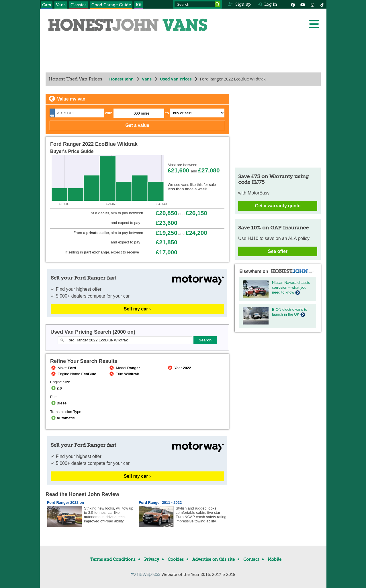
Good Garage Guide (111, 5)
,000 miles (141, 113)
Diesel (59, 403)
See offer (277, 251)
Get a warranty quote (278, 206)
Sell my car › (137, 309)
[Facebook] (293, 4)
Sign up (239, 4)
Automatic (62, 418)
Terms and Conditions (113, 559)
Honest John (121, 79)
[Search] (218, 4)
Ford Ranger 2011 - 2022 (160, 503)
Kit (139, 5)
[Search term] (197, 4)
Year (179, 368)
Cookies (176, 559)
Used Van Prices (176, 79)
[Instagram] (312, 4)
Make (63, 368)
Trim (124, 374)
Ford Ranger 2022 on (65, 503)
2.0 (56, 388)
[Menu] (314, 24)
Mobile (275, 559)
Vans (61, 5)
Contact (251, 559)
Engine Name (73, 374)
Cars (47, 5)
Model (124, 368)
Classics (79, 5)
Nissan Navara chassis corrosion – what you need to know (291, 287)
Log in (267, 4)
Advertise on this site (214, 559)
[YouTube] (303, 4)
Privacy (152, 559)
